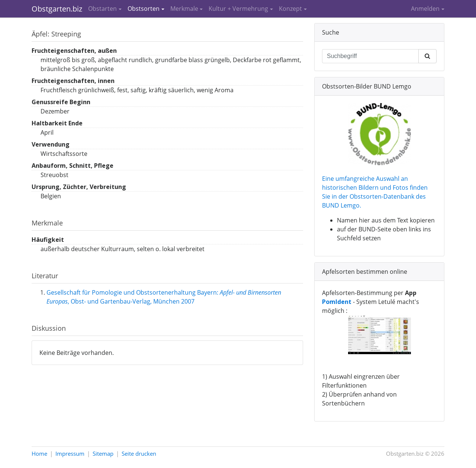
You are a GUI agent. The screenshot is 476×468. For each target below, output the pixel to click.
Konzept (290, 9)
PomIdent (337, 302)
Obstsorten (144, 9)
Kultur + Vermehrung (238, 9)
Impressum (70, 453)
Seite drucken (139, 453)
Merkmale (184, 9)
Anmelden (425, 9)
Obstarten (102, 9)
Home (39, 453)
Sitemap (103, 453)
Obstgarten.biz (57, 9)
